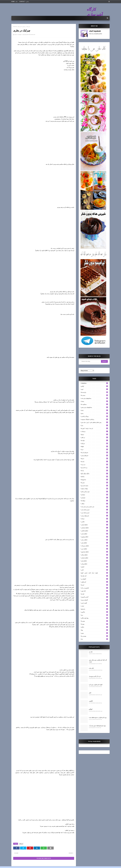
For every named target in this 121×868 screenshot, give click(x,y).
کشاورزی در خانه (94, 588)
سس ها (94, 483)
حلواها (94, 446)
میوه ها (94, 624)
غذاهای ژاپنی (94, 543)
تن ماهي (94, 437)
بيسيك (94, 401)
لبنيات (94, 606)
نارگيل (94, 627)
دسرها (94, 458)
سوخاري (94, 495)
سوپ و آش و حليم (94, 492)
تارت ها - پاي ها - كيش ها (94, 428)
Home (15, 26)
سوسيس (94, 498)
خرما (94, 449)
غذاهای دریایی (94, 540)
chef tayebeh (18, 35)
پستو (94, 413)
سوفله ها (94, 501)
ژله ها (94, 471)
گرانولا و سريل (94, 600)
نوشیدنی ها (94, 636)
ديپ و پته (94, 465)
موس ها (94, 621)
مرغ (94, 615)
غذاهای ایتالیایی (94, 531)
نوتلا (94, 630)
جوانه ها (94, 440)
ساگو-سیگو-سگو (94, 474)
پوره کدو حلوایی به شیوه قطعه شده (98, 717)
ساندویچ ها (94, 480)
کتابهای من (94, 579)
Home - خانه (14, 2)
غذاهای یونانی (94, 564)
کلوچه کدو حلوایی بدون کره (96, 685)
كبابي (94, 570)
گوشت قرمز (94, 603)
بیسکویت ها (94, 404)
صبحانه (94, 519)
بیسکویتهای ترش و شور (94, 407)
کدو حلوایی (94, 582)
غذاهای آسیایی (94, 525)
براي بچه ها (94, 392)
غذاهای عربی (94, 549)
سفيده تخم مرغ (94, 486)
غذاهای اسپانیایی (94, 528)
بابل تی (91, 652)
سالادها (94, 477)
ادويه (94, 389)
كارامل (94, 567)
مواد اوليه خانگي (94, 618)
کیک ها (94, 594)
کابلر (90, 693)
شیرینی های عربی (94, 513)
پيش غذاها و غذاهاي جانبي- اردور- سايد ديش (94, 422)
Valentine (94, 383)
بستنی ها (94, 395)
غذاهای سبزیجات (94, 546)
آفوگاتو (91, 709)
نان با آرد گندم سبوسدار (95, 676)
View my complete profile (96, 34)
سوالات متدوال (94, 489)
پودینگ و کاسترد (94, 416)
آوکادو (94, 386)
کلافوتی (91, 701)
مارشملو (94, 609)
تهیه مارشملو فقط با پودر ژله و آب (97, 726)
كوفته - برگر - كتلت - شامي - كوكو (94, 573)
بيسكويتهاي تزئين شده (94, 398)
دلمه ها (94, 462)
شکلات (94, 504)
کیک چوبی (94, 591)
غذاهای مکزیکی (94, 558)
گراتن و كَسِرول (94, 597)
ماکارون (94, 612)
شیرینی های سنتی (94, 510)
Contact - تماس (24, 2)
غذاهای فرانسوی (94, 552)
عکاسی (94, 522)
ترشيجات (94, 431)
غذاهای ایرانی (94, 534)
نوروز (94, 633)
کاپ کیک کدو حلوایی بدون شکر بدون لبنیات (98, 661)
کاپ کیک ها (94, 576)
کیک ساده (91, 668)
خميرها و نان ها (94, 452)
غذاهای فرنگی (94, 555)
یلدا (94, 639)
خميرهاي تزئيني (94, 455)
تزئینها (94, 434)
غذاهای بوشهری (94, 537)
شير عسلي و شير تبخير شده (94, 507)
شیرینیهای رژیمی (94, 516)
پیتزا (94, 425)
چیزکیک (19, 26)
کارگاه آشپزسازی (95, 12)
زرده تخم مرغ (94, 468)
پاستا (94, 410)
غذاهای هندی (94, 561)
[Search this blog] (91, 361)
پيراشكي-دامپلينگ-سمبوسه (94, 419)
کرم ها (94, 585)
